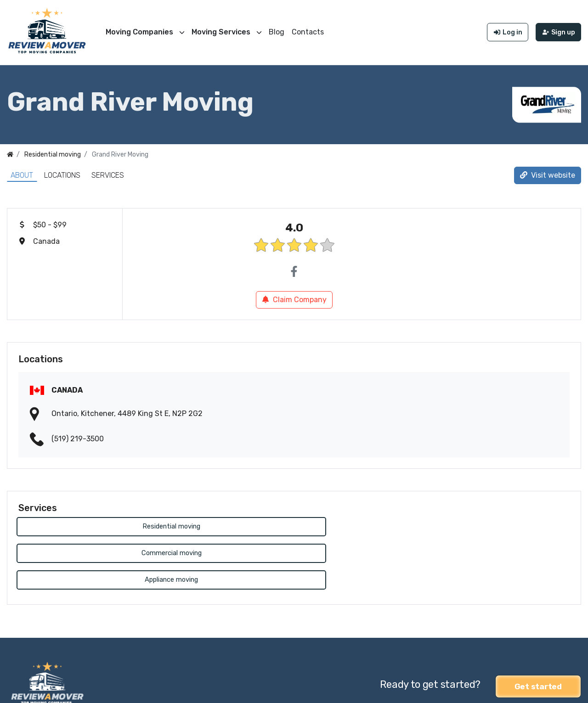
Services (108, 173)
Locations (62, 173)
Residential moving (107, 525)
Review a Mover (34, 690)
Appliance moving (481, 525)
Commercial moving (294, 525)
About (22, 173)
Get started (538, 630)
